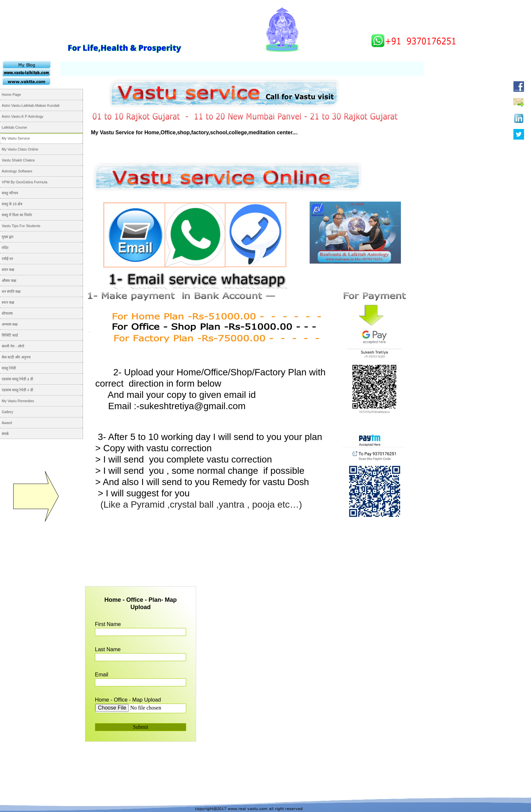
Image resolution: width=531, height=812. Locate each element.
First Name (108, 624)
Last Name (108, 649)
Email (102, 675)
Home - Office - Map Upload (128, 700)
